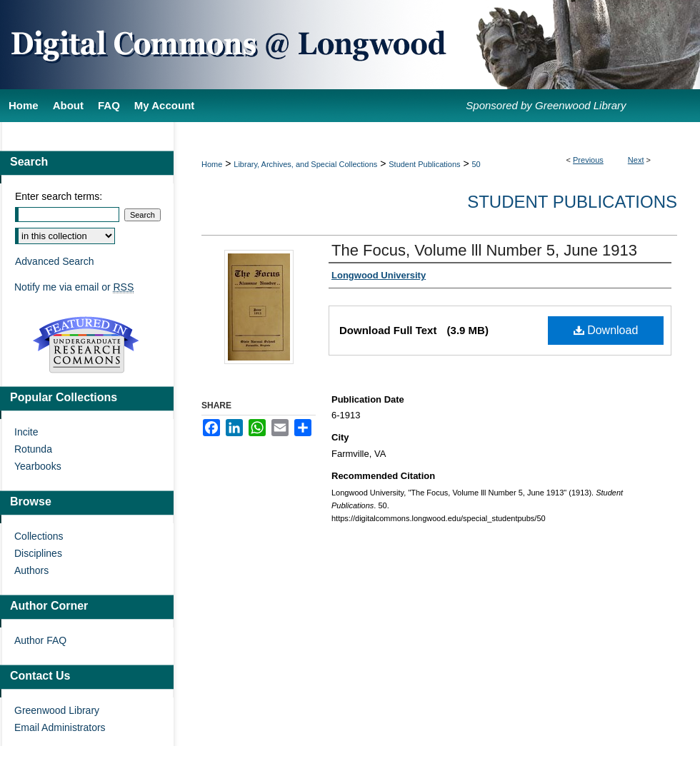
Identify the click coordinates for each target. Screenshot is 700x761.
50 (476, 164)
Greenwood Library (57, 710)
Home (212, 164)
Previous (588, 160)
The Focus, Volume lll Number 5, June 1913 (484, 250)
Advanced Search (55, 261)
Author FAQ (40, 640)
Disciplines (38, 553)
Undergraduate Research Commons (86, 345)
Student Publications (424, 164)
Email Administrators (60, 727)
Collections (39, 536)
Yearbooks (38, 466)
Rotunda (33, 449)
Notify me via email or (74, 287)
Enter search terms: (59, 196)
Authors (31, 570)
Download (606, 330)
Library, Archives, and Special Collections (305, 164)
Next (636, 160)
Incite (26, 432)
